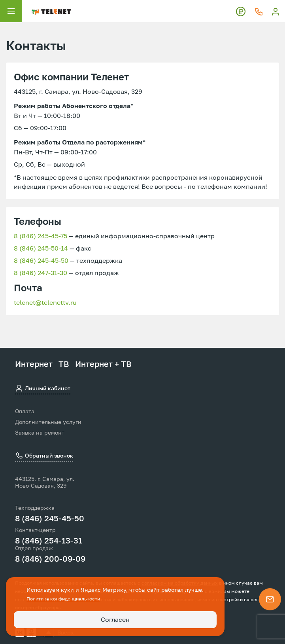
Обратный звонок (44, 456)
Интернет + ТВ (103, 364)
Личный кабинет (43, 388)
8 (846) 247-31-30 (41, 273)
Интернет (34, 364)
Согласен (115, 619)
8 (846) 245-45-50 (41, 260)
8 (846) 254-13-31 (49, 540)
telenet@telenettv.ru (45, 302)
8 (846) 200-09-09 (50, 559)
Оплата (25, 411)
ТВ (64, 364)
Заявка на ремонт (40, 433)
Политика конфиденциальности (63, 599)
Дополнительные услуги (48, 422)
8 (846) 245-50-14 (41, 248)
